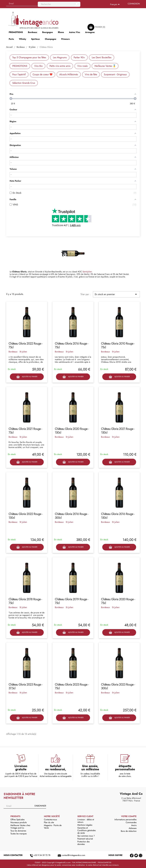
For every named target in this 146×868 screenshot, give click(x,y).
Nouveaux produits (18, 822)
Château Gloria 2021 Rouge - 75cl (25, 431)
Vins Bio (38, 66)
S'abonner (40, 806)
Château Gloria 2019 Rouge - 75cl (71, 601)
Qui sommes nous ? (86, 836)
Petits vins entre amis (60, 66)
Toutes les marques (18, 834)
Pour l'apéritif (19, 74)
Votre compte (129, 816)
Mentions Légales (85, 825)
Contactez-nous (50, 820)
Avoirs (134, 825)
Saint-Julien (87, 272)
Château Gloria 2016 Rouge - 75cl (71, 345)
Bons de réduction (129, 831)
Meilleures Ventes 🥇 (105, 66)
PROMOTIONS (20, 66)
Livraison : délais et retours (86, 821)
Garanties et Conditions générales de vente (87, 830)
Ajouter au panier (27, 377)
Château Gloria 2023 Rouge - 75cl (72, 686)
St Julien (23, 352)
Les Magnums (60, 57)
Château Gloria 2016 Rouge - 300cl (71, 516)
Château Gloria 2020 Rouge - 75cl (118, 601)
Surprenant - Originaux (115, 74)
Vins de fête (91, 74)
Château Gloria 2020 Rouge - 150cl (72, 431)
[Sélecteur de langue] (115, 5)
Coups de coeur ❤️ (43, 74)
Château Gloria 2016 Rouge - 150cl (118, 516)
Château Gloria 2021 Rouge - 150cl (118, 431)
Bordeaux (13, 352)
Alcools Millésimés (69, 74)
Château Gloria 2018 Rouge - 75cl (25, 601)
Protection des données (84, 843)
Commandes (131, 822)
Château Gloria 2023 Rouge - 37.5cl (25, 686)
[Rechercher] (59, 4)
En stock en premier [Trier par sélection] (116, 294)
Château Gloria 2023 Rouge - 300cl (118, 686)
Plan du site (49, 822)
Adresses (133, 828)
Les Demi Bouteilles (102, 57)
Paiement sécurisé (85, 839)
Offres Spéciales (17, 820)
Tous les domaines (18, 831)
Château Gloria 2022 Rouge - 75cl (25, 345)
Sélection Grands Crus (24, 83)
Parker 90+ (79, 57)
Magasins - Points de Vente (53, 827)
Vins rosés (82, 66)
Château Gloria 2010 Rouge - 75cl (118, 345)
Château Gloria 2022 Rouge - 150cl (25, 516)
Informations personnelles (126, 820)
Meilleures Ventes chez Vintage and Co (20, 827)
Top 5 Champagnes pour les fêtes (29, 57)
